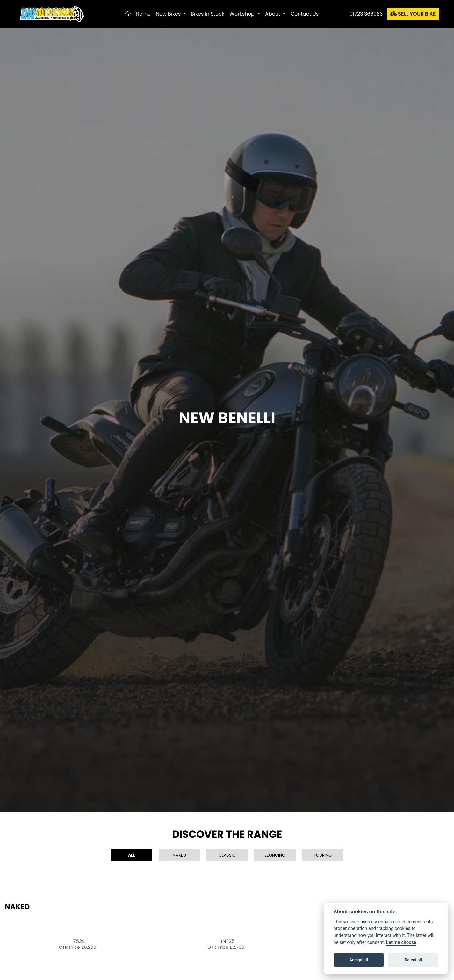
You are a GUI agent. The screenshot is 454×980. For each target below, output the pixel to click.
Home (143, 14)
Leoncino (275, 855)
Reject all (413, 960)
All (131, 855)
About (273, 14)
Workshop (243, 14)
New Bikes (169, 14)
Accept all (359, 960)
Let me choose (401, 943)
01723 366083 (366, 14)
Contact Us (305, 14)
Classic (227, 855)
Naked (179, 855)
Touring (323, 855)
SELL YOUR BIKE (413, 14)
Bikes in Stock (208, 14)
